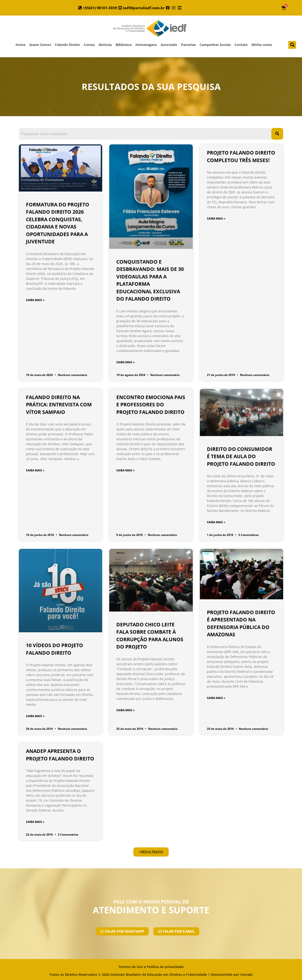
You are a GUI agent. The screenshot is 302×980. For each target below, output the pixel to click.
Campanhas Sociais (215, 45)
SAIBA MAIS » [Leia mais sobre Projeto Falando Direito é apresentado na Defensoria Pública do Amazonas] (216, 698)
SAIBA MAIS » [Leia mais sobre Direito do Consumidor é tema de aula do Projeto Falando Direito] (216, 522)
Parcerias (188, 45)
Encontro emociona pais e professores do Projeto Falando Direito (151, 405)
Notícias (105, 45)
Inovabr (247, 974)
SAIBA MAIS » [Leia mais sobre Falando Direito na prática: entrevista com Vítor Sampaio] (35, 470)
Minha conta (262, 45)
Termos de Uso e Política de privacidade (151, 967)
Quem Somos (40, 45)
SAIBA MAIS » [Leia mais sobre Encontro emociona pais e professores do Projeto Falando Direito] (126, 470)
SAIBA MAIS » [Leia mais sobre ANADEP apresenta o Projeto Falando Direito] (35, 822)
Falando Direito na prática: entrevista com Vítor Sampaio (59, 405)
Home (21, 45)
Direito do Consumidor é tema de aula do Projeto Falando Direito (241, 456)
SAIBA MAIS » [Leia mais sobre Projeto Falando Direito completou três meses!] (216, 218)
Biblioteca (124, 45)
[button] (292, 45)
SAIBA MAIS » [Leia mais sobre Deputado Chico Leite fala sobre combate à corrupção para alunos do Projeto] (126, 710)
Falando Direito (67, 45)
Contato (241, 45)
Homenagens (146, 45)
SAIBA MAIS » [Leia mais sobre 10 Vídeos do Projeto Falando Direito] (35, 716)
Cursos (89, 45)
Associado (169, 45)
